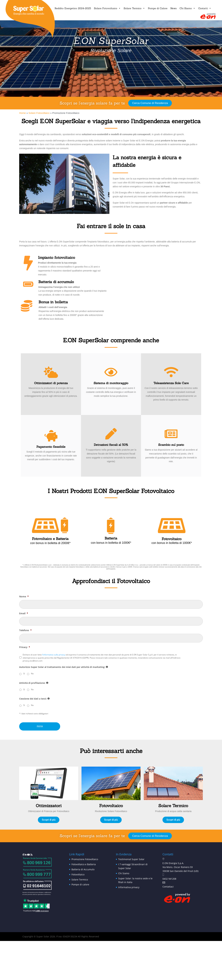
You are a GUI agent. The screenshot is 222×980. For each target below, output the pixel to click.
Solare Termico (134, 8)
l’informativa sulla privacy (54, 655)
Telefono (25, 630)
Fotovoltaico (111, 806)
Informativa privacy (129, 887)
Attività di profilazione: (34, 683)
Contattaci (168, 887)
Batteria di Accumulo (83, 869)
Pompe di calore (80, 884)
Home (22, 113)
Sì (24, 674)
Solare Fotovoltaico (107, 8)
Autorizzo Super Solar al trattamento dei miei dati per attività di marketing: (64, 667)
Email (24, 613)
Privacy (25, 647)
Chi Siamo (187, 8)
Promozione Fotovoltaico (85, 859)
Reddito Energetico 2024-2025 (73, 8)
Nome (24, 597)
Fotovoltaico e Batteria (84, 864)
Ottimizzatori (49, 806)
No (32, 674)
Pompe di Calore (158, 8)
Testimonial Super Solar (131, 859)
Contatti (205, 8)
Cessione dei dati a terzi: (34, 699)
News (173, 8)
